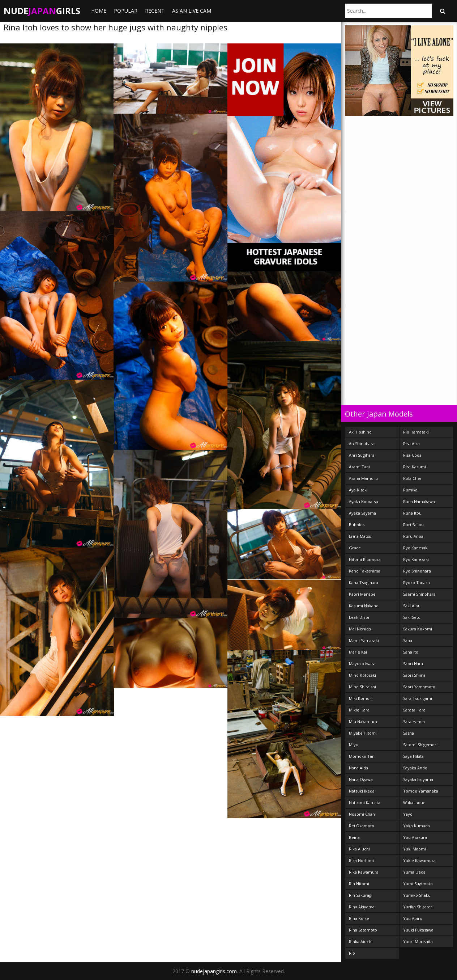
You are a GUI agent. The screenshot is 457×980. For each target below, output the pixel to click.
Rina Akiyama (362, 907)
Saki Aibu (412, 606)
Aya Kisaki (358, 490)
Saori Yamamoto (419, 687)
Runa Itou (412, 513)
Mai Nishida (360, 629)
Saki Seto (412, 617)
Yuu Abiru (413, 918)
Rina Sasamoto (363, 930)
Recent (155, 11)
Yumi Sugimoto (418, 884)
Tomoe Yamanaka (421, 791)
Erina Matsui (361, 536)
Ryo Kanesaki (416, 548)
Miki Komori (361, 698)
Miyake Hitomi (363, 733)
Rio (352, 953)
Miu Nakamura (363, 721)
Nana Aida (358, 768)
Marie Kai (358, 652)
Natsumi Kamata (365, 802)
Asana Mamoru (363, 478)
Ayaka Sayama (362, 513)
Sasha (409, 733)
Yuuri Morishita (418, 941)
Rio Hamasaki (416, 432)
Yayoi (408, 814)
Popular (126, 11)
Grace (355, 548)
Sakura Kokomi (418, 629)
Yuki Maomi (415, 849)
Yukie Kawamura (419, 860)
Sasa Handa (414, 721)
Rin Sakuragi (361, 895)
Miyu (354, 745)
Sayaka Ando (415, 768)
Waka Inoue (414, 802)
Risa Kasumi (415, 467)
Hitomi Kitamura (365, 559)
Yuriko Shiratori (418, 907)
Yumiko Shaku (417, 895)
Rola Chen (413, 478)
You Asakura (415, 837)
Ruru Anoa (413, 536)
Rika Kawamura (364, 872)
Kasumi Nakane (364, 606)
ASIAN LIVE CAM (192, 11)
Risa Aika (411, 443)
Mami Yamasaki (364, 640)
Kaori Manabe (362, 594)
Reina (354, 837)
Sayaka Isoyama (418, 779)
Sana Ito (411, 652)
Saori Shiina (414, 675)
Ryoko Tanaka (417, 582)
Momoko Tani (362, 756)
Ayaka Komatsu (364, 501)
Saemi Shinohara (419, 594)
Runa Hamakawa (419, 501)
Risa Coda (412, 455)
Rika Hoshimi (361, 860)
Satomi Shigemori (420, 745)
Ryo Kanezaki (416, 559)
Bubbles (357, 525)
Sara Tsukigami (418, 698)
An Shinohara (362, 443)
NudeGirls (42, 11)
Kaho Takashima (365, 571)
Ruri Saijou (413, 525)
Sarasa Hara (414, 710)
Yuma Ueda (414, 872)
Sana (408, 640)
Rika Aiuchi (359, 849)
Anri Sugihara (362, 455)
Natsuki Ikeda (362, 791)
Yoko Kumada (417, 826)
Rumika (410, 490)
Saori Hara (413, 664)
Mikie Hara (359, 710)
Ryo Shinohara (417, 571)
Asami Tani (359, 467)
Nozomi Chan (362, 814)
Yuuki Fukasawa (418, 930)
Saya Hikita (413, 756)
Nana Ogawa (361, 779)
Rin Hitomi (359, 884)
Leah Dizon (360, 617)
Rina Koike (359, 918)
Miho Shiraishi (362, 687)
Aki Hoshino (360, 432)
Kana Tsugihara (364, 582)
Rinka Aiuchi (361, 941)
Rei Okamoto (362, 826)
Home (99, 11)
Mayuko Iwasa (362, 664)
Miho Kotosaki (362, 675)
